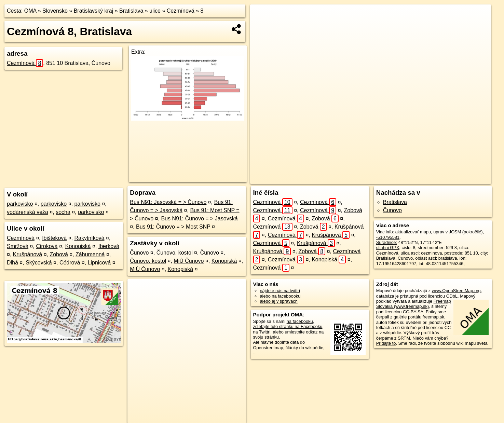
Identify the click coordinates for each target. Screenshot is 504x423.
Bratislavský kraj (94, 11)
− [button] (262, 27)
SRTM (404, 338)
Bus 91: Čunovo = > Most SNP (173, 227)
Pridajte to (386, 343)
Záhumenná (90, 254)
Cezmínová (181, 11)
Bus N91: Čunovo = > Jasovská (199, 219)
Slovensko (55, 11)
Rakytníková (89, 238)
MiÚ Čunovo (189, 261)
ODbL (452, 296)
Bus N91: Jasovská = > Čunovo (168, 202)
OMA (30, 11)
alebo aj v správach (279, 301)
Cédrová (70, 263)
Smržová (18, 246)
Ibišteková (54, 238)
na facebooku (300, 321)
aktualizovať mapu (413, 232)
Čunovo (139, 253)
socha (63, 212)
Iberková (109, 246)
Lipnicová (99, 263)
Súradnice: (387, 242)
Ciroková (47, 246)
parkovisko (20, 204)
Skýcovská (39, 263)
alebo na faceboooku (280, 296)
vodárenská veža (28, 212)
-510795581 (388, 237)
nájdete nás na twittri (280, 291)
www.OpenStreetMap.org (456, 291)
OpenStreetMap (361, 179)
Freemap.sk (396, 179)
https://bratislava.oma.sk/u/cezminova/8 (454, 179)
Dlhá (12, 263)
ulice (155, 11)
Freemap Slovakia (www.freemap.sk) (414, 304)
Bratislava (131, 11)
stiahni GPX (388, 248)
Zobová (59, 254)
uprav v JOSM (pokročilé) (458, 232)
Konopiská (78, 246)
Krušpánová (28, 254)
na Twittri (262, 332)
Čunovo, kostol (175, 253)
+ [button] (262, 16)
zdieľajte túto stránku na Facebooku (288, 326)
